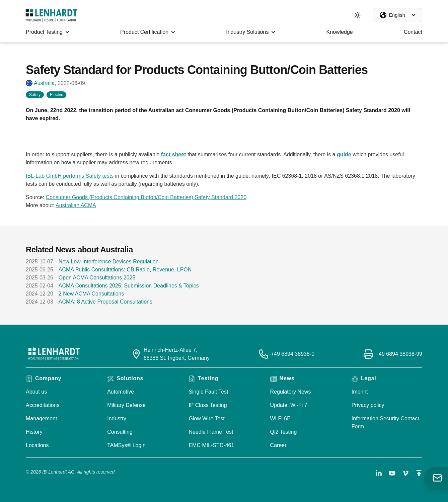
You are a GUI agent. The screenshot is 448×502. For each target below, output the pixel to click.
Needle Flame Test (211, 432)
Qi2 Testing (284, 432)
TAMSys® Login (126, 445)
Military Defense (126, 405)
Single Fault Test (208, 392)
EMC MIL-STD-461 (211, 445)
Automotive (121, 392)
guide (344, 154)
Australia (44, 83)
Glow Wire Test (206, 419)
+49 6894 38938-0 (293, 354)
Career (278, 445)
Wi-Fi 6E (280, 419)
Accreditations (43, 405)
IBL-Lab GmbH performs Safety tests (70, 176)
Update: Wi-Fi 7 (289, 405)
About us (36, 392)
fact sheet (174, 154)
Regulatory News (291, 392)
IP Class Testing (208, 405)
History (34, 432)
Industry (117, 419)
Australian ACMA (76, 205)
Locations (37, 445)
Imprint (360, 392)
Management (41, 419)
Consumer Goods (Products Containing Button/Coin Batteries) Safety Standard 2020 (146, 197)
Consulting (120, 432)
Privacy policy (368, 405)
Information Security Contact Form (385, 423)
